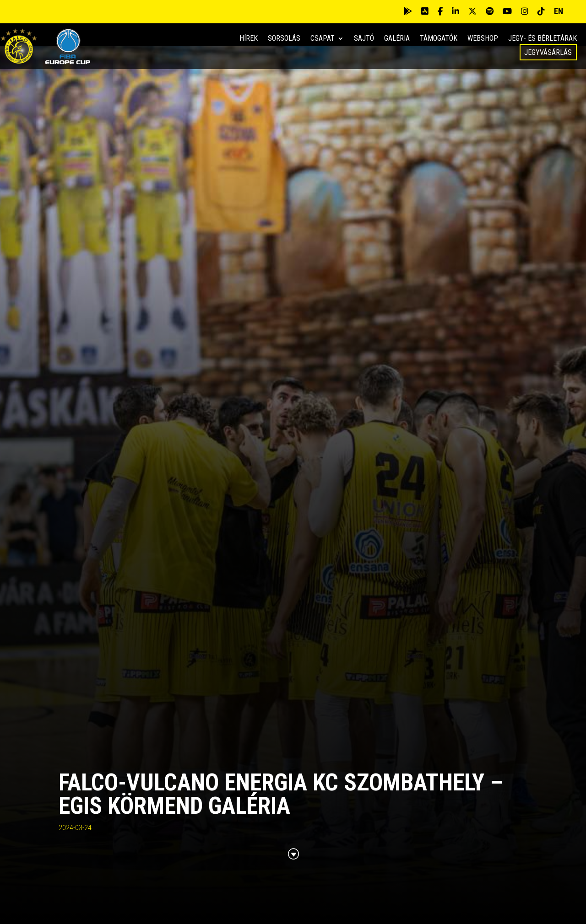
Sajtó (364, 39)
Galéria (397, 39)
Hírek (249, 39)
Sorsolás (284, 39)
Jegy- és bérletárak (543, 39)
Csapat (323, 39)
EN (559, 11)
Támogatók (439, 39)
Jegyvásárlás (548, 52)
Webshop (483, 39)
